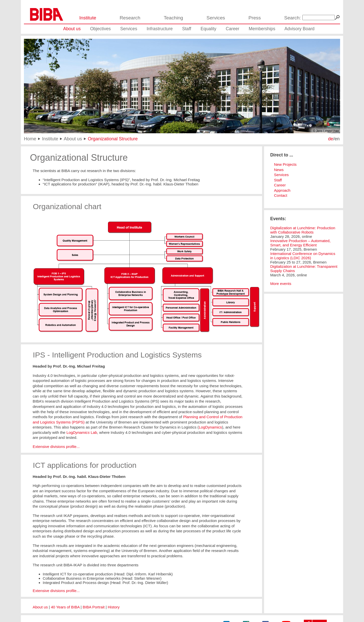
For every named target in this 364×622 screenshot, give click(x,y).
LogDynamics (210, 427)
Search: (293, 18)
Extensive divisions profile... (56, 447)
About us (72, 29)
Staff (187, 29)
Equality (209, 29)
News (279, 170)
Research (130, 18)
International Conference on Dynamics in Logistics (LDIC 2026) (303, 256)
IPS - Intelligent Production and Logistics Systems (117, 355)
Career (233, 29)
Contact (281, 195)
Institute (88, 18)
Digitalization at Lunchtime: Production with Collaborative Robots (303, 230)
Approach (282, 190)
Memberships (262, 29)
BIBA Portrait (94, 607)
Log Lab (82, 432)
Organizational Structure (113, 139)
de (331, 139)
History (114, 607)
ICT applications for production (85, 465)
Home (30, 139)
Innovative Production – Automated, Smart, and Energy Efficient (300, 243)
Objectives (100, 29)
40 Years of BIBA (65, 607)
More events (281, 284)
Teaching (173, 18)
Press (255, 18)
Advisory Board (299, 29)
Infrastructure (160, 29)
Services (216, 18)
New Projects (285, 164)
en (337, 139)
